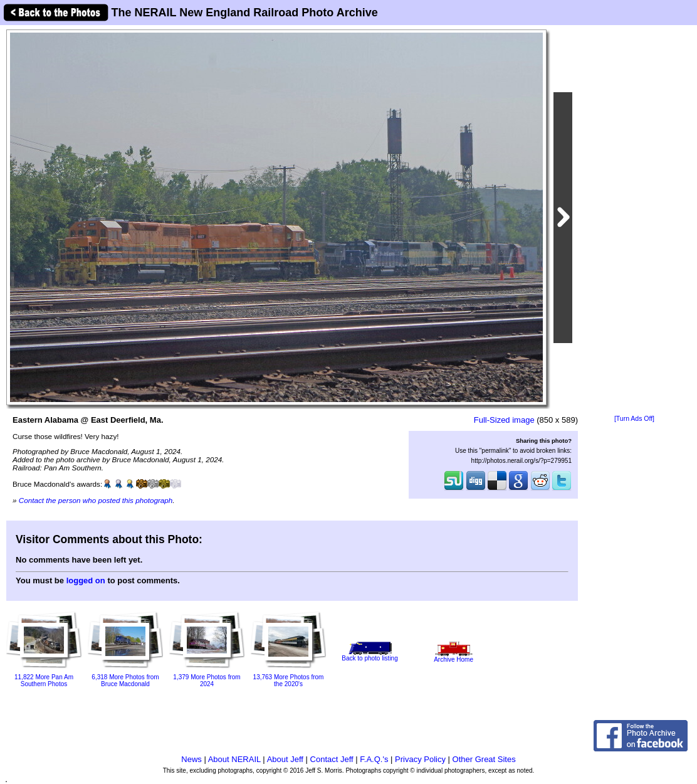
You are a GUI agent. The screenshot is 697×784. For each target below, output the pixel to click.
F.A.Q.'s (374, 759)
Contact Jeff (332, 759)
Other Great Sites (484, 759)
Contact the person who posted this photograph (96, 500)
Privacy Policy (420, 759)
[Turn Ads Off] (634, 419)
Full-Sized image (504, 420)
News (191, 759)
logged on (86, 580)
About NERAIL (234, 759)
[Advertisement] (634, 221)
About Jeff (285, 759)
